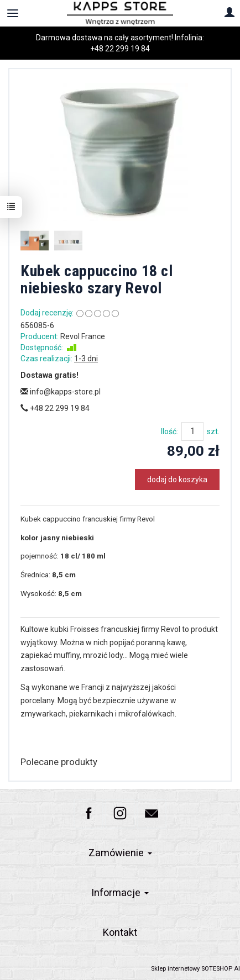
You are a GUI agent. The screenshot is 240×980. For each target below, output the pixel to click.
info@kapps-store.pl (61, 392)
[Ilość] (192, 431)
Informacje (120, 892)
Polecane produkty (59, 762)
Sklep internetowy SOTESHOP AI (195, 969)
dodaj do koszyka (177, 480)
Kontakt (120, 932)
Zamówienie (120, 853)
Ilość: (169, 431)
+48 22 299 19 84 (120, 49)
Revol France (83, 336)
